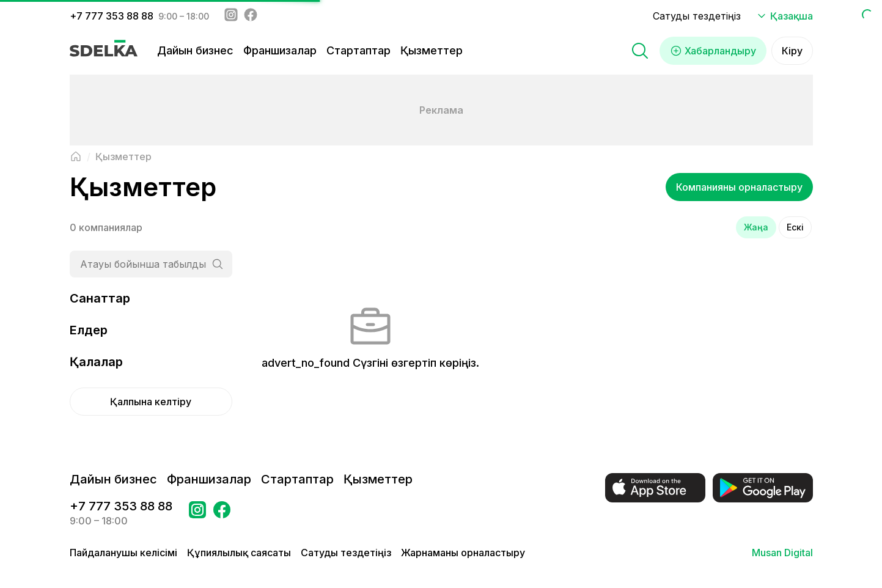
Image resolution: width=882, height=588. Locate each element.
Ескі (795, 227)
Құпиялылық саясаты (239, 553)
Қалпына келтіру (151, 402)
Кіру (792, 51)
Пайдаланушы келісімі (123, 553)
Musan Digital (782, 553)
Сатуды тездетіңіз (697, 16)
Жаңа (756, 227)
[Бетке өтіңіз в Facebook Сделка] (222, 513)
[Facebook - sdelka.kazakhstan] (251, 16)
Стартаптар (358, 50)
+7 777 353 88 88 (112, 16)
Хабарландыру (713, 51)
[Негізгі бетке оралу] (76, 156)
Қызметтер (432, 50)
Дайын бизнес (195, 50)
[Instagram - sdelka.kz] (231, 16)
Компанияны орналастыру (739, 187)
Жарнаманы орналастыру (463, 553)
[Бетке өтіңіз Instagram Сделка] (197, 513)
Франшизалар (280, 50)
